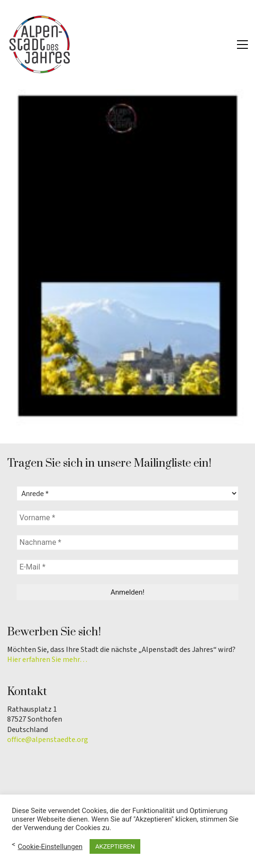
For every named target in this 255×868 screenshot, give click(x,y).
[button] (242, 45)
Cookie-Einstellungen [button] (50, 847)
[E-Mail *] (128, 567)
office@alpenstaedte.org (48, 740)
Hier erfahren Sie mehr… (47, 660)
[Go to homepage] (40, 45)
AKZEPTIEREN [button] (115, 846)
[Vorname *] (128, 518)
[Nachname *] (128, 542)
